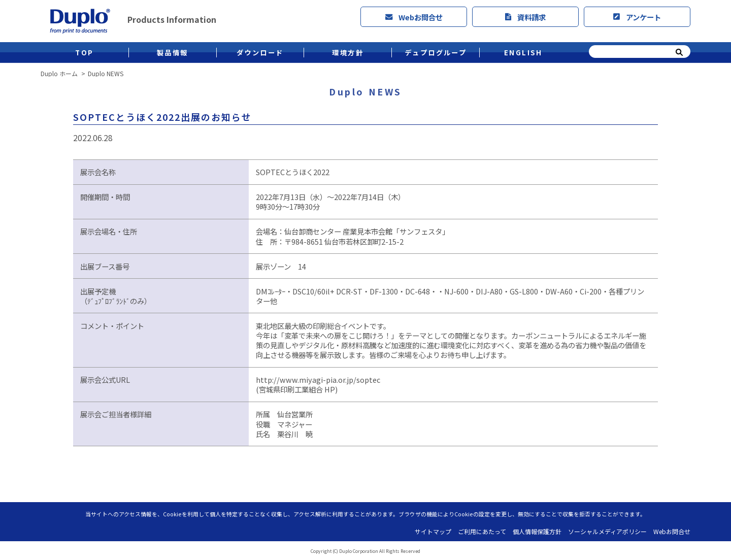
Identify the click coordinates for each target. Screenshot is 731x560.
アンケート (637, 17)
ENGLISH (523, 53)
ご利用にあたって (482, 531)
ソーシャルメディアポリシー (607, 531)
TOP (84, 53)
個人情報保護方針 (537, 531)
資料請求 (525, 17)
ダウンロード (260, 53)
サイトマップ (433, 531)
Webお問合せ (414, 17)
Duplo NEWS (106, 74)
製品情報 (173, 53)
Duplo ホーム (59, 74)
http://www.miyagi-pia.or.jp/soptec (318, 380)
